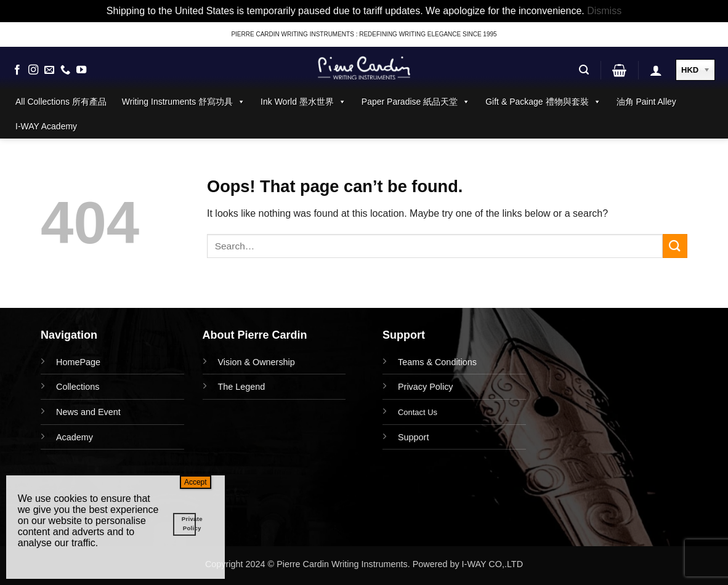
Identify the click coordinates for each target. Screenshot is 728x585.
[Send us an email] (49, 70)
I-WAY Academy (46, 126)
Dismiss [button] (604, 11)
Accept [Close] (196, 482)
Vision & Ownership (257, 362)
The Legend (242, 387)
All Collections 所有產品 (61, 102)
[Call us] (65, 70)
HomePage (78, 362)
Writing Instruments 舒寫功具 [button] (184, 102)
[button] (584, 70)
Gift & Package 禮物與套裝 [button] (543, 102)
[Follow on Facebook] (17, 70)
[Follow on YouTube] (81, 70)
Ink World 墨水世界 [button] (303, 102)
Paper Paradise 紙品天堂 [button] (416, 102)
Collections (78, 387)
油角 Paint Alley (646, 102)
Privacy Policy (426, 387)
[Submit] (675, 246)
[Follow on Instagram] (33, 70)
